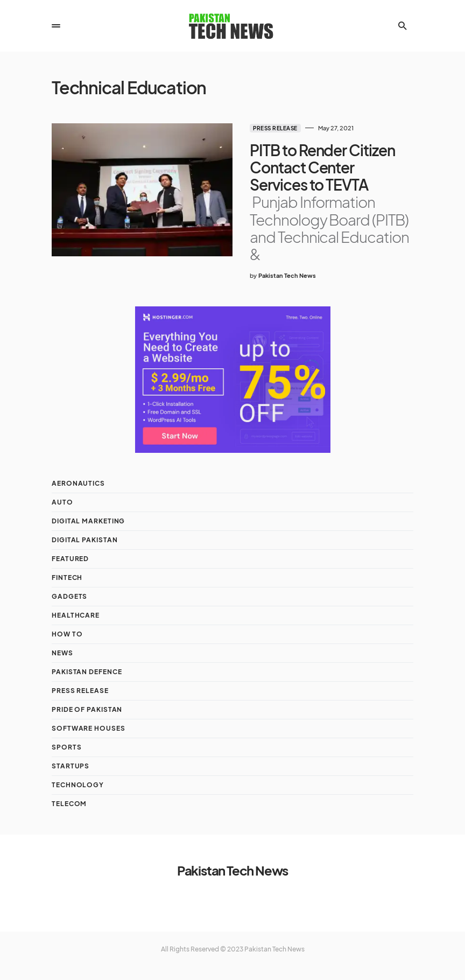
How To (67, 634)
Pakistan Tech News (232, 870)
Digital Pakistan (84, 540)
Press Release (275, 128)
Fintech (67, 577)
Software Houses (89, 728)
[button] (56, 26)
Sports (66, 747)
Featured (70, 559)
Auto (62, 502)
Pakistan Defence (87, 672)
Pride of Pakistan (87, 709)
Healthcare (76, 615)
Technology (78, 785)
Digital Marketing (88, 521)
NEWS (62, 653)
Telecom (69, 804)
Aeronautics (78, 483)
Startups (71, 766)
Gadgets (69, 596)
